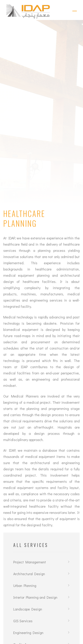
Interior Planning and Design (35, 597)
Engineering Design (28, 633)
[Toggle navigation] (75, 11)
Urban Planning (25, 585)
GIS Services (23, 621)
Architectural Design (29, 574)
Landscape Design (28, 609)
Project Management (30, 562)
